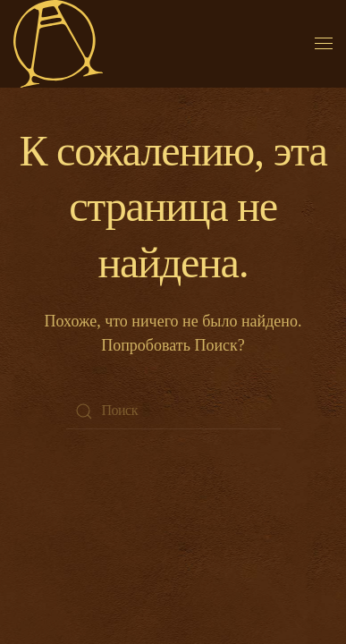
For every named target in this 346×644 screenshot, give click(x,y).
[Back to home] (58, 44)
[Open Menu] (324, 44)
